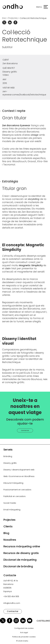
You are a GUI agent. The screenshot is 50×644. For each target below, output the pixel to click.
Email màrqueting (12, 510)
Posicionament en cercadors (17, 490)
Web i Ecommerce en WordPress (19, 476)
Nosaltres (10, 540)
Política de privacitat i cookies (24, 637)
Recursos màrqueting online (22, 546)
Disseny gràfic (10, 463)
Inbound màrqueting (13, 483)
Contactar (25, 430)
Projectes (9, 520)
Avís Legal (24, 633)
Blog (6, 533)
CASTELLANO (43, 621)
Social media (10, 503)
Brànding (8, 456)
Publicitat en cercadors (14, 496)
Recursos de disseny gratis (21, 553)
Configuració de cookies (24, 628)
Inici (4, 18)
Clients (8, 526)
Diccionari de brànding (18, 566)
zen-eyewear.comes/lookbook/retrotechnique (24, 93)
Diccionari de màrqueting (20, 560)
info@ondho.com (12, 603)
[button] (41, 7)
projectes (13, 18)
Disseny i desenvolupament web (19, 470)
